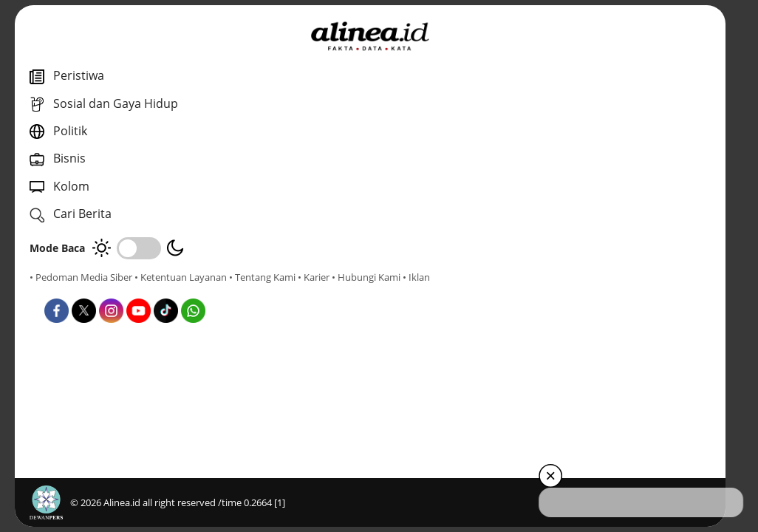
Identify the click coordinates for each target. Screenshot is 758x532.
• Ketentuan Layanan (181, 277)
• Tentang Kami (63, 290)
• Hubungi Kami (167, 290)
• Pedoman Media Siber (81, 277)
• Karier (114, 290)
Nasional (386, 285)
